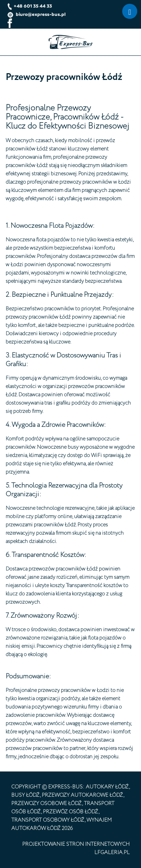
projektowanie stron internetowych (76, 844)
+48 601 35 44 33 (30, 6)
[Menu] (130, 11)
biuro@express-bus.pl (36, 14)
